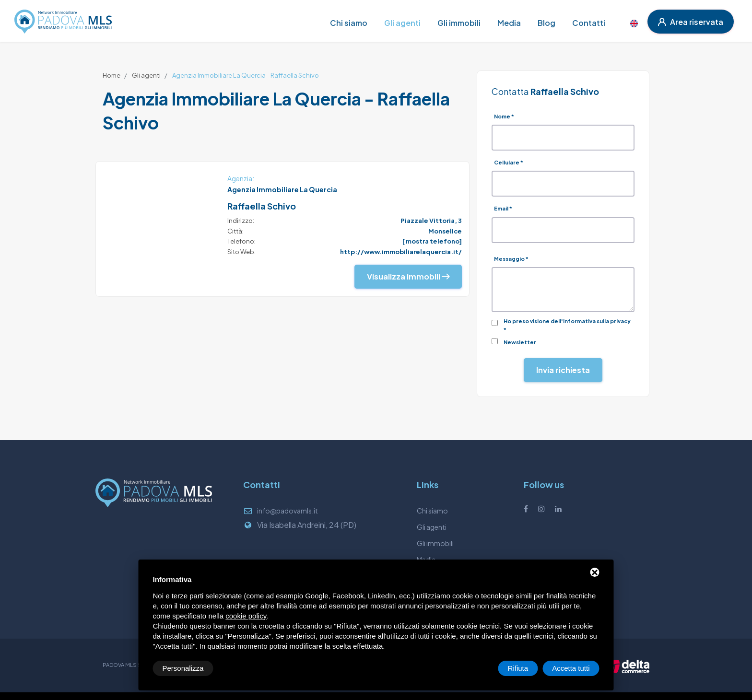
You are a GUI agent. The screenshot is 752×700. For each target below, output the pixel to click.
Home (112, 75)
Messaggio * (511, 259)
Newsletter (520, 342)
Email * (503, 208)
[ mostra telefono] (432, 241)
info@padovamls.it (288, 511)
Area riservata (691, 22)
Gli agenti (146, 75)
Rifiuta (518, 668)
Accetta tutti (571, 668)
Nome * (504, 116)
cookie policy (246, 616)
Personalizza (183, 668)
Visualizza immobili (408, 276)
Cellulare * (509, 162)
